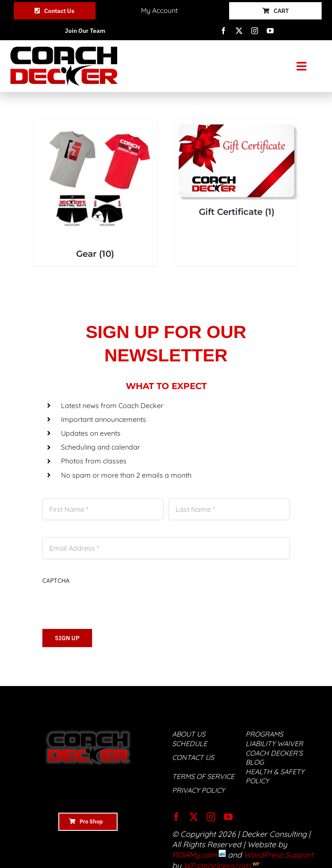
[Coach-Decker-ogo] (64, 50)
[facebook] (223, 31)
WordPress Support (279, 855)
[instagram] (255, 31)
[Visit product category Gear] (95, 192)
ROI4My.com (194, 855)
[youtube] (270, 31)
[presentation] (108, 602)
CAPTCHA (56, 581)
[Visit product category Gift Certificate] (237, 171)
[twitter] (239, 31)
